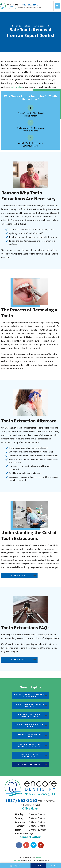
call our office (17, 87)
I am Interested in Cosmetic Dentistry (29, 746)
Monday (19, 815)
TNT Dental (46, 861)
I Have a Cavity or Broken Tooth (29, 716)
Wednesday (21, 822)
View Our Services (29, 765)
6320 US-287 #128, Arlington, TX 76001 (30, 7)
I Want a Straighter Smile (29, 736)
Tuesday (19, 819)
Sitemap (38, 858)
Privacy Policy (16, 861)
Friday (18, 830)
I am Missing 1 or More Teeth (29, 726)
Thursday (20, 826)
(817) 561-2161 (30, 5)
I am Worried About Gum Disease (29, 706)
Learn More (18, 576)
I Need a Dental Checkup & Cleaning (29, 696)
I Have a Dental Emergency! (29, 756)
